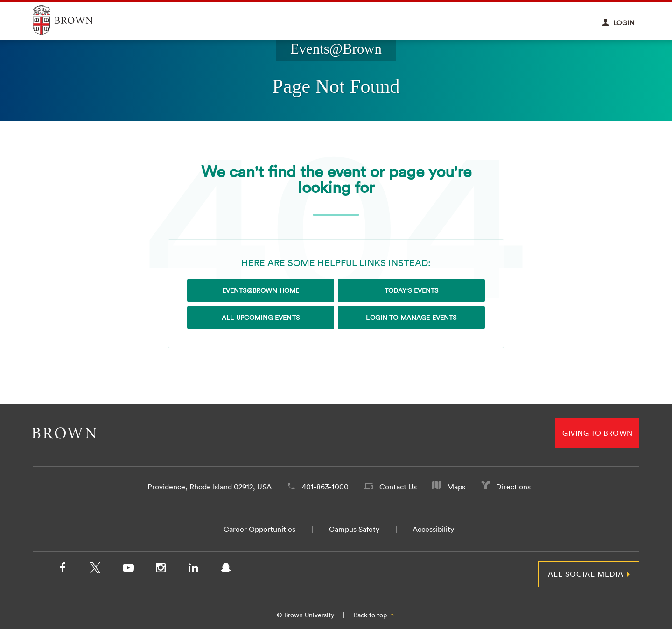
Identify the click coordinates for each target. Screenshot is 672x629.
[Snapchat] (226, 570)
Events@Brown (336, 49)
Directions (513, 487)
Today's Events (412, 290)
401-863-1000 (325, 487)
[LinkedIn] (193, 570)
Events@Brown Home (261, 290)
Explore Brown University (73, 20)
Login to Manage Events (411, 318)
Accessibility (433, 529)
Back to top (374, 615)
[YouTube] (128, 570)
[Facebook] (63, 570)
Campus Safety (354, 529)
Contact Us (398, 487)
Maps (456, 487)
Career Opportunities (259, 529)
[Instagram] (161, 570)
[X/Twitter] (95, 570)
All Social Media (586, 574)
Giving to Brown (597, 433)
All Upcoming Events (261, 318)
